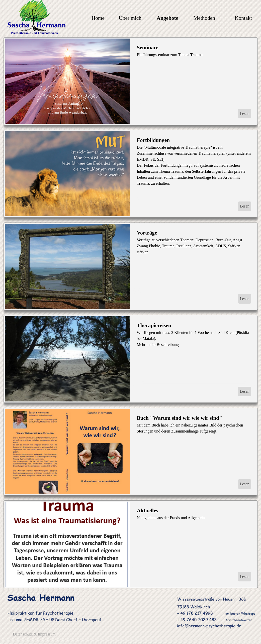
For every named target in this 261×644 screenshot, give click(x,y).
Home (98, 18)
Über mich (130, 18)
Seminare (148, 48)
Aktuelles (148, 511)
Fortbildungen (153, 140)
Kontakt (243, 18)
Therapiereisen (154, 325)
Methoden (204, 18)
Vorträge (147, 233)
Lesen (244, 114)
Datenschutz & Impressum (34, 634)
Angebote (168, 18)
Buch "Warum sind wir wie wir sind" (180, 418)
